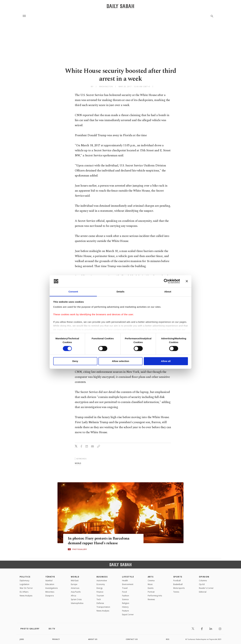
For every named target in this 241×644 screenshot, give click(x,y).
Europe (74, 584)
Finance (100, 592)
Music (150, 584)
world (78, 463)
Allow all (166, 361)
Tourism (100, 596)
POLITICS (25, 577)
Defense (100, 603)
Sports (178, 577)
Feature (125, 611)
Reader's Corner (206, 588)
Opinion (204, 577)
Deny (75, 361)
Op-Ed (202, 584)
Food (124, 592)
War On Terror (26, 588)
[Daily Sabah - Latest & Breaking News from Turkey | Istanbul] (120, 6)
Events (151, 588)
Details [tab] (120, 292)
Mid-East (75, 581)
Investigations (52, 588)
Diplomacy (24, 581)
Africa (73, 596)
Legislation (24, 584)
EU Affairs (24, 592)
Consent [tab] (73, 292)
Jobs (22, 639)
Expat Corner (128, 615)
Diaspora (50, 596)
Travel (125, 588)
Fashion (126, 596)
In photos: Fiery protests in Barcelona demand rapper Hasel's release (99, 541)
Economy (101, 584)
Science (125, 599)
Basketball (178, 584)
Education (50, 584)
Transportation (103, 607)
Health (125, 581)
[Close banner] (187, 281)
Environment (128, 584)
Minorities (50, 592)
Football (177, 581)
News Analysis (26, 596)
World (75, 577)
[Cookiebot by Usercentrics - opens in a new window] (166, 281)
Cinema (151, 581)
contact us (132, 639)
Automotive (102, 581)
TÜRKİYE (50, 577)
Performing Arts (155, 596)
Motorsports (179, 588)
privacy (56, 639)
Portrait (151, 592)
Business (102, 577)
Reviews (151, 599)
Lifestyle (128, 577)
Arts (151, 577)
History (125, 607)
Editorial (203, 592)
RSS (168, 639)
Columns (203, 581)
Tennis (176, 592)
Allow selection (120, 361)
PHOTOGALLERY (80, 549)
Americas (75, 588)
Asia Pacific (76, 592)
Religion (126, 603)
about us (93, 639)
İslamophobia (77, 603)
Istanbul (49, 581)
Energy (100, 588)
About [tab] (168, 292)
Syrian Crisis (76, 599)
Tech (99, 599)
